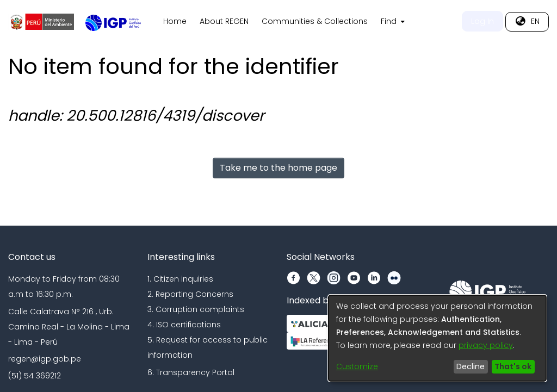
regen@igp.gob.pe (45, 359)
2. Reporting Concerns (190, 294)
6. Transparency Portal (191, 372)
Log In (482, 21)
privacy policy (486, 345)
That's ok (513, 366)
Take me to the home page (278, 168)
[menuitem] (392, 22)
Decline (471, 366)
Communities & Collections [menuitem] (315, 21)
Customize (357, 366)
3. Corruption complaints (196, 309)
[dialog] (437, 338)
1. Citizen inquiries (180, 279)
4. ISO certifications (184, 325)
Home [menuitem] (175, 21)
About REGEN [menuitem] (224, 21)
